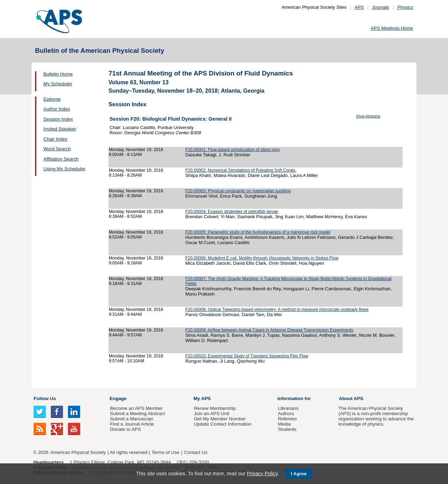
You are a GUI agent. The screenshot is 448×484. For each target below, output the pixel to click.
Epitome (52, 99)
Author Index (57, 109)
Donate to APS (125, 429)
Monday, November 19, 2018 (136, 150)
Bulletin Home (58, 74)
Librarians (288, 408)
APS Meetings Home (392, 28)
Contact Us (196, 452)
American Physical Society (78, 452)
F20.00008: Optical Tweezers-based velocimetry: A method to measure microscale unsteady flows (277, 309)
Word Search (57, 149)
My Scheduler (58, 84)
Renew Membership (215, 408)
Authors (286, 414)
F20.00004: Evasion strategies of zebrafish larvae (232, 212)
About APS (351, 398)
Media (284, 424)
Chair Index (55, 139)
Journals (381, 7)
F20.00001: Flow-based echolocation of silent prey (232, 150)
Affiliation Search (61, 159)
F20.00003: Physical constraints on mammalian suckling (238, 191)
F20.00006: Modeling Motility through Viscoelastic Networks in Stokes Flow (262, 258)
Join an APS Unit (212, 414)
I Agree (299, 474)
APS (359, 7)
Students (287, 429)
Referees (288, 419)
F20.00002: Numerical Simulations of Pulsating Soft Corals (241, 170)
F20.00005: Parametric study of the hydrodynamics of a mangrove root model (258, 232)
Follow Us (45, 398)
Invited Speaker (60, 129)
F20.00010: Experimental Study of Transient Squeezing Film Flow (247, 356)
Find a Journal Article (132, 424)
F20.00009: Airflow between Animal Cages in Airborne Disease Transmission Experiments (269, 330)
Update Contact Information (223, 424)
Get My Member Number (220, 419)
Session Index (58, 119)
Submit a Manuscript (131, 419)
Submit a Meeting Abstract (137, 414)
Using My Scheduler (64, 169)
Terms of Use (165, 452)
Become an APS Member (136, 408)
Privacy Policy (262, 474)
